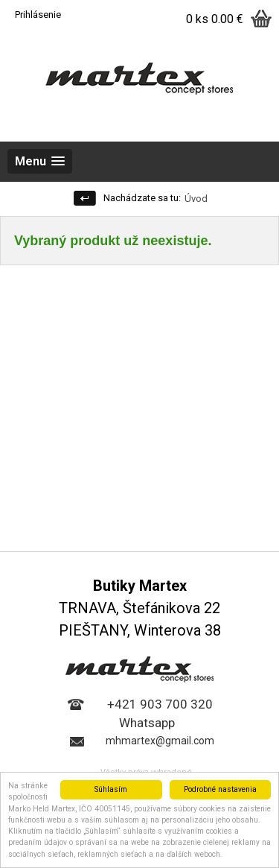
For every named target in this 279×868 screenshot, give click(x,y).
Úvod (196, 199)
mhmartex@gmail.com (160, 741)
